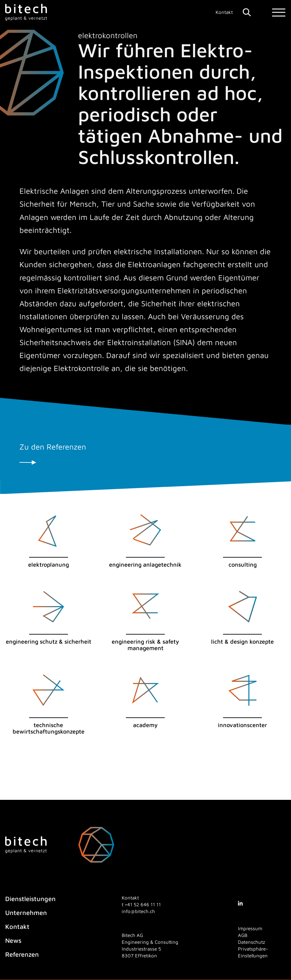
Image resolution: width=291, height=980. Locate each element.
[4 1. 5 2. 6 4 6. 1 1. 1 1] (143, 904)
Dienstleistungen (30, 899)
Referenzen (22, 954)
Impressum (250, 928)
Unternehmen (26, 913)
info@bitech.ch (138, 911)
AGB (243, 935)
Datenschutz (252, 942)
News (13, 940)
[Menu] (279, 12)
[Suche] (247, 12)
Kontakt (224, 12)
